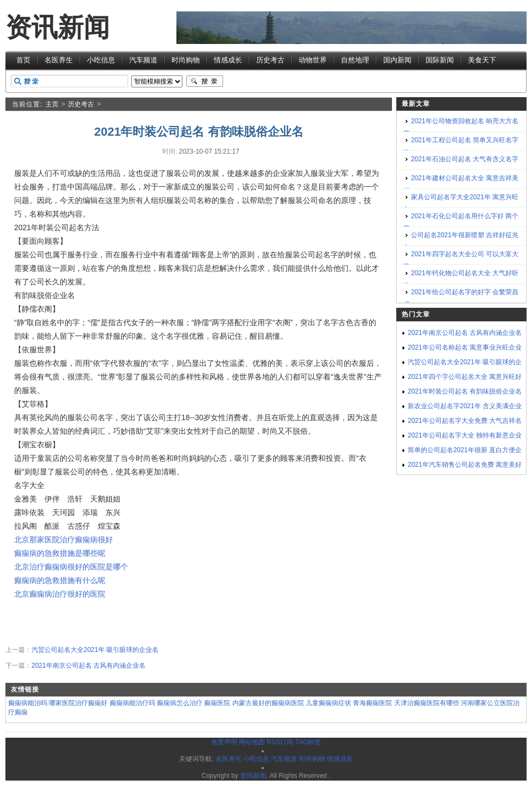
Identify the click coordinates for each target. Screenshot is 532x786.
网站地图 (252, 742)
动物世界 (313, 60)
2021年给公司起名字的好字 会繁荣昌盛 (461, 298)
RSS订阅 (280, 742)
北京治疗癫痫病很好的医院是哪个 (71, 567)
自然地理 (355, 60)
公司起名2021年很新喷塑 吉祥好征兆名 (461, 241)
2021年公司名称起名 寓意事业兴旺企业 (465, 347)
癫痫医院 (217, 703)
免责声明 (224, 742)
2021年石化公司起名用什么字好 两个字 (461, 222)
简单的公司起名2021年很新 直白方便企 (465, 450)
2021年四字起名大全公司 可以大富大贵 (461, 260)
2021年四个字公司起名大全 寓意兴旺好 (465, 377)
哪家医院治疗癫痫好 (78, 703)
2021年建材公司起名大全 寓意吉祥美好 (461, 184)
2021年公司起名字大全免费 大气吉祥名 (465, 421)
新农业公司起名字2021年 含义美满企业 (465, 406)
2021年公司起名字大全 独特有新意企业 (465, 435)
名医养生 (59, 60)
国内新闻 (397, 60)
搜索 (205, 81)
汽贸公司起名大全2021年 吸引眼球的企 (465, 362)
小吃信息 (101, 60)
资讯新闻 (58, 27)
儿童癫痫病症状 (328, 703)
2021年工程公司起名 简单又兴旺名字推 (461, 146)
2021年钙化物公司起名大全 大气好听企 (461, 279)
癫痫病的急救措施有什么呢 (60, 580)
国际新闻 (440, 60)
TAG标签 (308, 742)
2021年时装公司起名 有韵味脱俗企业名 (465, 391)
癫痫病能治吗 (28, 703)
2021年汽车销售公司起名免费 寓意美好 (465, 465)
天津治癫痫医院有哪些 (427, 703)
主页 (52, 104)
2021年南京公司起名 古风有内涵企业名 (88, 665)
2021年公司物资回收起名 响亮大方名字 (461, 127)
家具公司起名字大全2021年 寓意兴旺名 (461, 203)
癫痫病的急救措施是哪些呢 (60, 553)
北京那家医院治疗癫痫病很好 (64, 540)
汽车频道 (143, 60)
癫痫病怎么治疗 (180, 703)
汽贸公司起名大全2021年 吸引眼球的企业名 (95, 650)
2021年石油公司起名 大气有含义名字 (465, 159)
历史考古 (270, 60)
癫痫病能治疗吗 (132, 703)
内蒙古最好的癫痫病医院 (268, 703)
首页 (23, 60)
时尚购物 (186, 60)
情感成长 (228, 60)
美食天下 (482, 60)
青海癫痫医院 (372, 703)
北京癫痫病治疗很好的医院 (60, 594)
